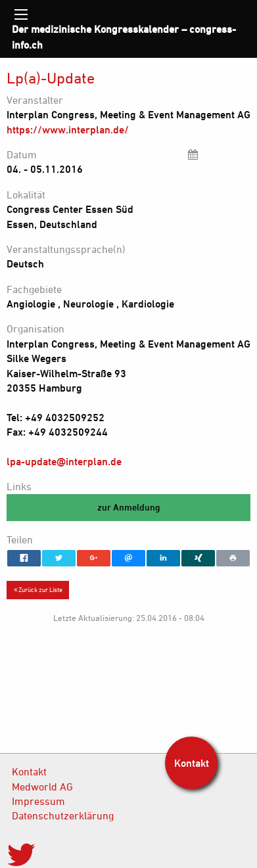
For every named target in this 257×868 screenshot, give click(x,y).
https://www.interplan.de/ (68, 129)
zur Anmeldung (129, 507)
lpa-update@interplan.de (64, 461)
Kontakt (29, 771)
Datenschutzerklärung (63, 815)
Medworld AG (42, 787)
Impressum (38, 801)
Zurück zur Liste (38, 589)
